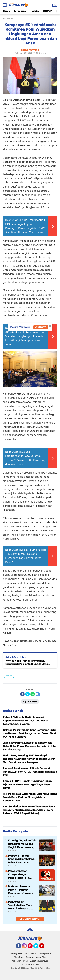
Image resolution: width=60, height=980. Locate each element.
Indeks (35, 11)
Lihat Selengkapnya (30, 919)
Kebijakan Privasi (20, 961)
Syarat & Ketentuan (39, 961)
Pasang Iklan (45, 954)
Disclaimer (19, 957)
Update (41, 327)
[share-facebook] (22, 694)
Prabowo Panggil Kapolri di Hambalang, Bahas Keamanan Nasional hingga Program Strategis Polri (22, 859)
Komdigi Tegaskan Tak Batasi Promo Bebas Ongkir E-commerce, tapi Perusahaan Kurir (22, 844)
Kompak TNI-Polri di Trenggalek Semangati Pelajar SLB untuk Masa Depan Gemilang (27, 662)
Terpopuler (20, 11)
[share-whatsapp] (33, 694)
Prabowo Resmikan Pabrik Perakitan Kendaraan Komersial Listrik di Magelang (21, 890)
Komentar (30, 701)
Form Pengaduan (30, 964)
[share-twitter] (28, 694)
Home (6, 11)
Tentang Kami (16, 954)
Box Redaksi (31, 954)
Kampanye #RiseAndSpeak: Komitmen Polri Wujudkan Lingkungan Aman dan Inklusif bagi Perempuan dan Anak (25, 336)
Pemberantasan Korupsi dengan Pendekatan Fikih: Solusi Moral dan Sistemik (19, 874)
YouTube (44, 947)
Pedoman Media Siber (36, 957)
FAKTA (9, 675)
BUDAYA (47, 11)
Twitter (37, 947)
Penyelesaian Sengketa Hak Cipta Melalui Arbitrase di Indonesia (20, 905)
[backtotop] (30, 931)
